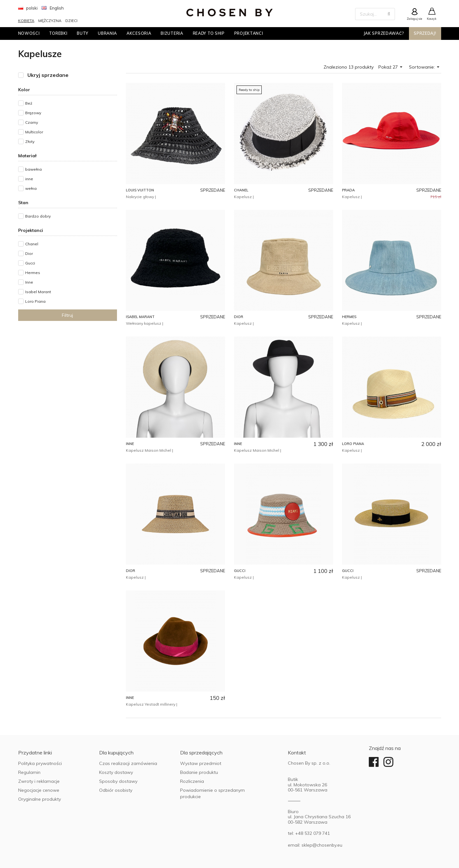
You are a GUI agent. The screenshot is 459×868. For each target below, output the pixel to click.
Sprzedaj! (425, 33)
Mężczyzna (50, 21)
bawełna (33, 169)
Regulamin (29, 772)
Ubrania (107, 33)
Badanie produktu (199, 772)
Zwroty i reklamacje (39, 781)
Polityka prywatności (40, 763)
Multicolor (34, 132)
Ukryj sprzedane (48, 75)
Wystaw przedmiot (201, 763)
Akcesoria (139, 33)
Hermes (33, 273)
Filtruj (67, 315)
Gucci (30, 263)
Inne (29, 282)
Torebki (58, 33)
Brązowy (33, 113)
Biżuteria (172, 33)
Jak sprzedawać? (384, 33)
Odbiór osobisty (116, 790)
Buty (83, 33)
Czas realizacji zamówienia (128, 763)
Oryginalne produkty (40, 799)
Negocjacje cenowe (39, 790)
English (53, 8)
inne (29, 179)
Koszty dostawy (116, 772)
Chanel (32, 244)
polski (28, 8)
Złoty (30, 141)
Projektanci (249, 33)
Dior (29, 253)
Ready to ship (209, 33)
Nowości (29, 33)
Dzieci (71, 21)
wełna (31, 188)
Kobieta (26, 21)
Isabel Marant (38, 292)
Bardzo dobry (38, 216)
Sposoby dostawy (118, 781)
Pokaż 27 (390, 67)
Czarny (32, 122)
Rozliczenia (192, 781)
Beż (29, 103)
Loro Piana (35, 301)
